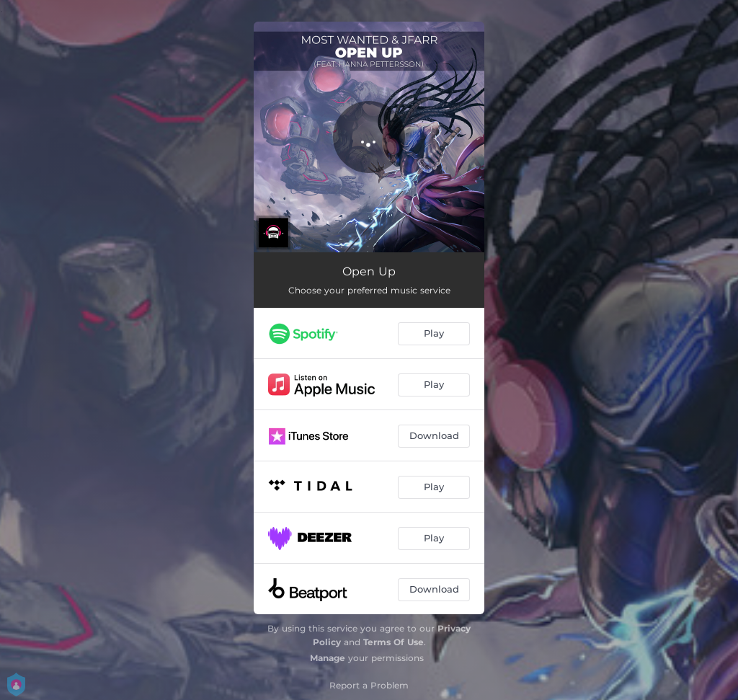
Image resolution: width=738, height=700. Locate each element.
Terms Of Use (394, 642)
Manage (328, 658)
